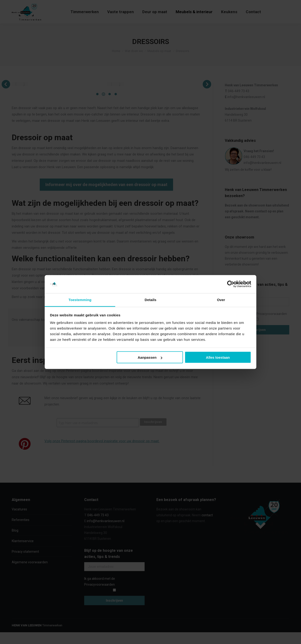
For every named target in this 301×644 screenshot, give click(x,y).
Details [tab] (150, 300)
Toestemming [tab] (80, 300)
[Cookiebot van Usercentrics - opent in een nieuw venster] (231, 284)
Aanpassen (150, 357)
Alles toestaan (218, 357)
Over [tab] (221, 300)
